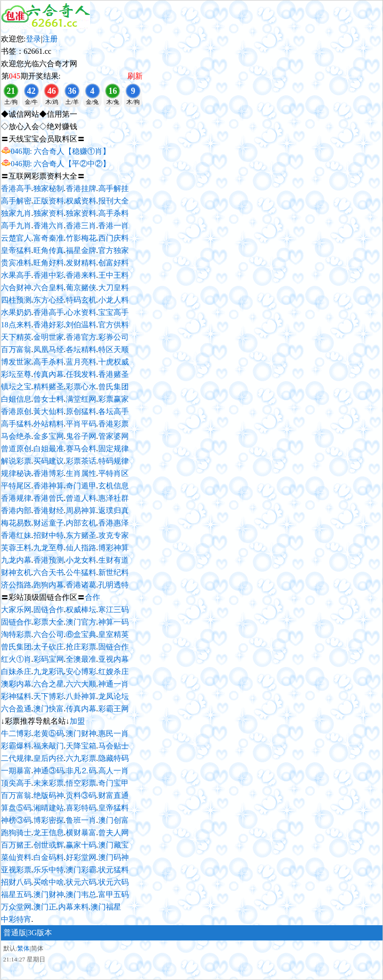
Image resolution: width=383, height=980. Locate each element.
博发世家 (16, 362)
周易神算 (81, 510)
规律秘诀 (16, 473)
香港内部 (16, 510)
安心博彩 (81, 672)
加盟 (77, 721)
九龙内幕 (16, 560)
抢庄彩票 (81, 647)
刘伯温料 (81, 325)
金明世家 (49, 337)
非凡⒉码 (81, 771)
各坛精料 (81, 349)
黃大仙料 (49, 411)
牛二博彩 (16, 733)
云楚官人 (16, 238)
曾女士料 (49, 399)
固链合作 (49, 610)
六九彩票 (81, 758)
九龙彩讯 (49, 672)
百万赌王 (16, 845)
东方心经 (49, 300)
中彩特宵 (16, 919)
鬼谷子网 (81, 436)
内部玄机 (81, 523)
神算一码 (114, 622)
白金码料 (49, 857)
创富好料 (114, 263)
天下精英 (16, 337)
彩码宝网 (49, 659)
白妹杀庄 (16, 672)
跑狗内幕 (49, 585)
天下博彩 (49, 696)
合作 (93, 597)
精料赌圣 (49, 387)
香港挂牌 (81, 188)
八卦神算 (81, 696)
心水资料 (81, 312)
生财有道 (114, 560)
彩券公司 (114, 337)
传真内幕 (81, 709)
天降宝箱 (81, 746)
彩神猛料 (16, 696)
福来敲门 (49, 746)
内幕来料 (73, 907)
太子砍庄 (49, 647)
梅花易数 (16, 523)
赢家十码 (81, 845)
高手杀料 (114, 213)
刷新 (135, 76)
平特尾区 (16, 486)
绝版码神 (49, 795)
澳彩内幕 (16, 684)
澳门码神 (114, 857)
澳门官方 (81, 622)
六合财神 (16, 288)
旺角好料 (49, 263)
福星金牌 (81, 250)
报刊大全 (114, 201)
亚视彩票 (16, 870)
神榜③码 (16, 820)
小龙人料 (114, 300)
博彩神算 (114, 548)
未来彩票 (49, 783)
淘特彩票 (16, 634)
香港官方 (81, 337)
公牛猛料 (81, 572)
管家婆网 (114, 436)
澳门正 (45, 907)
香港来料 (81, 275)
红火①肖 (16, 659)
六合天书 (49, 572)
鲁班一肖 (81, 820)
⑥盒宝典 (81, 634)
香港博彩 (49, 473)
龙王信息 (49, 833)
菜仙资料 (16, 857)
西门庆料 (114, 238)
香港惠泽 (114, 523)
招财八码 (16, 882)
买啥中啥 (49, 882)
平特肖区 (114, 473)
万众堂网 (16, 907)
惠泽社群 (114, 498)
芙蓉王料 (16, 548)
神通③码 (49, 771)
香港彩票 (114, 424)
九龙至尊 (49, 548)
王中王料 (114, 275)
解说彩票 (16, 461)
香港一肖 (114, 226)
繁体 (23, 948)
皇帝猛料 (16, 250)
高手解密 (16, 201)
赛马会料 (81, 449)
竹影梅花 (81, 238)
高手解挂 (114, 188)
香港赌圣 (114, 374)
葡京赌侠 (81, 288)
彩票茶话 (81, 461)
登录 (33, 39)
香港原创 (16, 411)
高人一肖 (114, 771)
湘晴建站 (49, 808)
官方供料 (114, 325)
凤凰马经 (49, 349)
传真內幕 (49, 374)
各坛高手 (114, 411)
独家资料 (49, 213)
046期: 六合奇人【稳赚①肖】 (61, 151)
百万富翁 (16, 349)
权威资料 (81, 201)
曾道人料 (81, 498)
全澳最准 (81, 659)
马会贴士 (114, 746)
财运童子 (49, 523)
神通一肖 (114, 684)
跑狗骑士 (16, 833)
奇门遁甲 (81, 486)
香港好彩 (49, 325)
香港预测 (49, 560)
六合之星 (49, 684)
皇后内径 (49, 758)
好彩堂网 (81, 857)
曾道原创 (16, 449)
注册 (50, 39)
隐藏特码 (114, 758)
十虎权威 (114, 362)
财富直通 (114, 795)
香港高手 (16, 188)
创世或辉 (49, 845)
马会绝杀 (16, 436)
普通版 (15, 933)
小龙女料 (81, 560)
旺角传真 (49, 250)
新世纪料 (114, 572)
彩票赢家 (114, 399)
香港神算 (49, 486)
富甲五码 (114, 894)
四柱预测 (16, 300)
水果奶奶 (16, 312)
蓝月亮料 (81, 362)
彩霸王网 (114, 709)
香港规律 (16, 498)
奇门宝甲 (114, 783)
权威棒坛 (81, 610)
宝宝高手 (114, 312)
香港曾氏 (49, 498)
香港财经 (49, 510)
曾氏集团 (114, 387)
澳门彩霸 (81, 870)
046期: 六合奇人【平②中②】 (61, 164)
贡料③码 (81, 795)
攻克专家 (114, 535)
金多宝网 (49, 436)
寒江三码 (114, 610)
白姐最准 (49, 449)
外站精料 (49, 424)
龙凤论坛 (114, 696)
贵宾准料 (16, 263)
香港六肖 (49, 226)
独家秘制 (49, 188)
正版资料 (49, 201)
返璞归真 (114, 510)
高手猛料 (16, 424)
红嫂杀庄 (114, 672)
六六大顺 (81, 684)
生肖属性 (81, 473)
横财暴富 (81, 833)
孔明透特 (114, 585)
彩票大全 (49, 622)
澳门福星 (106, 907)
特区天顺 (114, 349)
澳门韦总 (81, 894)
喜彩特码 (81, 808)
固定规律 (114, 449)
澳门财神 (81, 733)
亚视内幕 (114, 659)
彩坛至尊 (16, 374)
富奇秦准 (49, 238)
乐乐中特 (49, 870)
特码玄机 (81, 300)
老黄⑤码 (49, 733)
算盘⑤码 (16, 808)
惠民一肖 (114, 733)
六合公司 (49, 634)
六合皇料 (49, 288)
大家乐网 (16, 610)
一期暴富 (16, 771)
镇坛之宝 (16, 387)
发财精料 (81, 263)
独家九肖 (16, 213)
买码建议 (49, 461)
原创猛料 (81, 411)
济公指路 (16, 585)
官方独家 (114, 250)
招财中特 (49, 535)
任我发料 (81, 374)
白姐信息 (16, 399)
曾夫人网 (114, 833)
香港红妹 (16, 535)
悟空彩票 (81, 783)
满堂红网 (81, 399)
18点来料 (16, 325)
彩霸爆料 (16, 746)
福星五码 (16, 894)
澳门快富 (49, 709)
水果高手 (16, 275)
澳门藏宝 (114, 845)
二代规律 (16, 758)
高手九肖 (16, 226)
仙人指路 (81, 548)
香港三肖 (81, 226)
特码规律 (114, 461)
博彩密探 (49, 820)
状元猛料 (114, 870)
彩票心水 (81, 387)
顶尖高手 (16, 783)
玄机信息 (114, 486)
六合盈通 (16, 709)
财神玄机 (16, 572)
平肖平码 (81, 424)
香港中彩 (49, 275)
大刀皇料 (114, 288)
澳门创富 (114, 820)
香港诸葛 (81, 585)
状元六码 (81, 882)
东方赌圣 (81, 535)
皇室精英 (114, 634)
